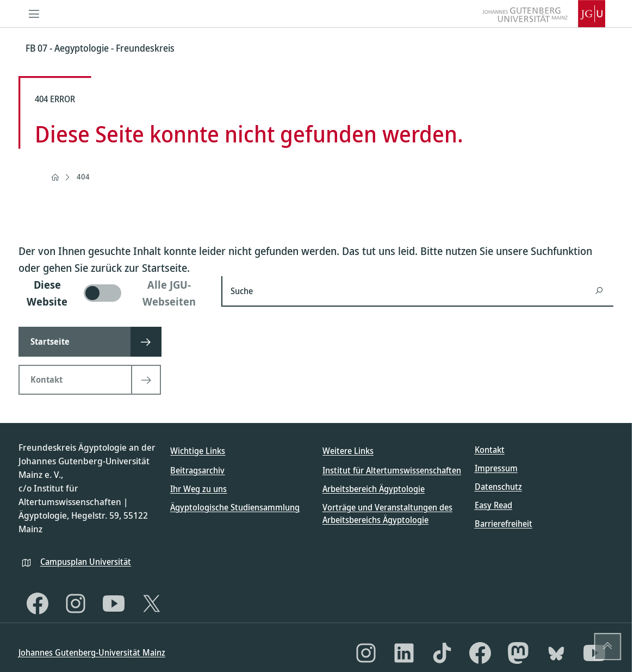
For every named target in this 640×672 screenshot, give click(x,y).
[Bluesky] (556, 653)
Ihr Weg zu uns (198, 489)
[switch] (113, 293)
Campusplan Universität (86, 562)
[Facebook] (38, 603)
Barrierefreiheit (504, 524)
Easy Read (493, 505)
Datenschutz (498, 487)
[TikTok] (442, 653)
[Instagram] (76, 603)
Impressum (496, 468)
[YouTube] (114, 603)
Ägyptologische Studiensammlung (235, 507)
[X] (152, 603)
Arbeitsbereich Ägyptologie (374, 489)
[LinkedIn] (404, 653)
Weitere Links (348, 451)
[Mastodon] (518, 653)
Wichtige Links (198, 451)
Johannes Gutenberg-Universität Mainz (92, 652)
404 (83, 176)
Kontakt (490, 450)
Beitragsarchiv (197, 470)
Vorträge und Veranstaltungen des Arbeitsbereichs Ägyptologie (387, 513)
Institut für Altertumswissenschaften (392, 470)
